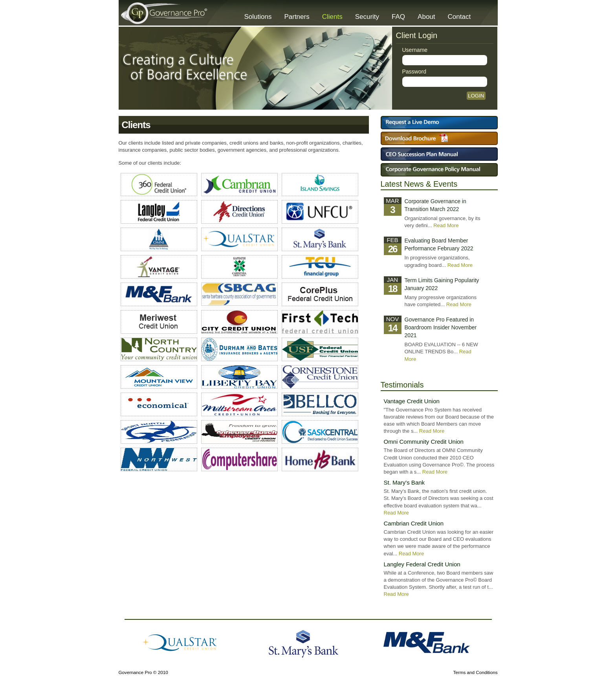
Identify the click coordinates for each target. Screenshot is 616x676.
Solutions (258, 17)
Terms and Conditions (475, 672)
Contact (459, 17)
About (426, 17)
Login (476, 96)
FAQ (398, 17)
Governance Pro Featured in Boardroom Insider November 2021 (441, 327)
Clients (332, 17)
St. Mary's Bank (404, 482)
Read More (446, 225)
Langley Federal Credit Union (422, 564)
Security (367, 17)
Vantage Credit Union (412, 401)
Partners (297, 17)
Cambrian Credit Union (414, 523)
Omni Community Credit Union (424, 442)
